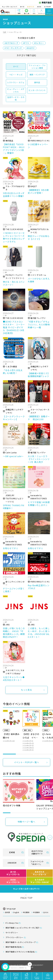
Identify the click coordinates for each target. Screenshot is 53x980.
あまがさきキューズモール (40, 873)
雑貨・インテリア (37, 75)
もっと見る (26, 690)
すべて (16, 66)
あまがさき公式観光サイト (37, 852)
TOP (5, 32)
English (16, 912)
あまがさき (31, 7)
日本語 (7, 912)
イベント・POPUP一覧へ (26, 762)
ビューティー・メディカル (16, 90)
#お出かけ (31, 48)
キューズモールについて (11, 7)
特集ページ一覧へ (26, 822)
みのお (39, 7)
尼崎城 (12, 852)
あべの (23, 7)
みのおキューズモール (13, 881)
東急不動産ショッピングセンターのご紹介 (22, 928)
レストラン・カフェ (16, 82)
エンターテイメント (37, 90)
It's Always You (12, 923)
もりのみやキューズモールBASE (40, 881)
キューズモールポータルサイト (26, 889)
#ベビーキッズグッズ (13, 48)
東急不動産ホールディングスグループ (21, 942)
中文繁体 (26, 912)
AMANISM (12, 863)
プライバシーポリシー (14, 937)
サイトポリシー (12, 933)
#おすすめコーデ (11, 43)
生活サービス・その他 (16, 98)
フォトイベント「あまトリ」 (37, 863)
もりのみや (47, 7)
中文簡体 (36, 912)
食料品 (37, 82)
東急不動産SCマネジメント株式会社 (20, 952)
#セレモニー (39, 43)
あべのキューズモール (13, 873)
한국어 (46, 912)
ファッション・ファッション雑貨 (37, 67)
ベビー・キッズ (16, 75)
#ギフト (26, 43)
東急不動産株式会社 (14, 947)
